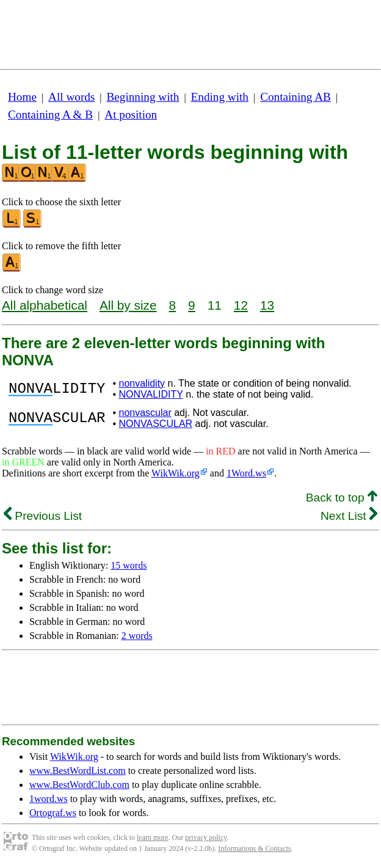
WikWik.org (176, 473)
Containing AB (296, 97)
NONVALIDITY (151, 394)
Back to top (342, 498)
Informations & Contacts (254, 848)
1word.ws (49, 799)
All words (71, 97)
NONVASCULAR (155, 424)
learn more (153, 837)
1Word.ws (246, 473)
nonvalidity (142, 383)
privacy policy (206, 837)
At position (131, 115)
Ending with (220, 97)
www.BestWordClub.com (79, 785)
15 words (129, 565)
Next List (349, 516)
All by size (128, 305)
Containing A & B (50, 115)
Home (22, 97)
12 (241, 305)
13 (267, 305)
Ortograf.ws (53, 813)
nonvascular (145, 413)
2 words (137, 636)
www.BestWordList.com (78, 771)
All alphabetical (45, 305)
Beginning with (143, 97)
